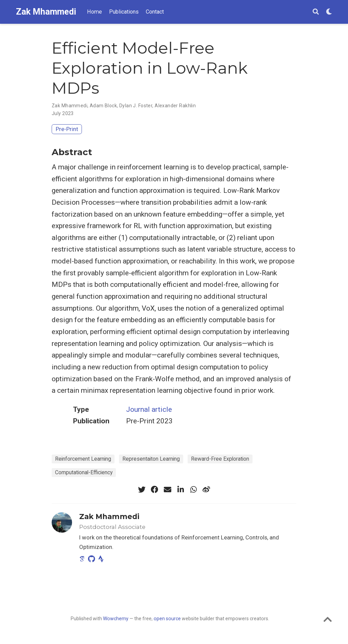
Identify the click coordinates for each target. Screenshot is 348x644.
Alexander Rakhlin (175, 106)
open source (167, 619)
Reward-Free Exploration (220, 459)
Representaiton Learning (151, 459)
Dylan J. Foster (136, 106)
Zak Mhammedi (46, 12)
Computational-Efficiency (84, 472)
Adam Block (103, 106)
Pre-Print (67, 129)
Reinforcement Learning (83, 459)
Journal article (149, 409)
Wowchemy (116, 619)
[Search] (316, 12)
